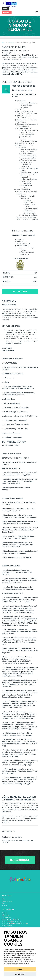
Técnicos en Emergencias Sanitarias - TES (15, 923)
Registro (7, 13)
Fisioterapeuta (6, 917)
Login (5, 9)
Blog (3, 903)
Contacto (4, 905)
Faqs (3, 899)
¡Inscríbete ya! (20, 292)
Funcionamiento (7, 901)
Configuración (20, 974)
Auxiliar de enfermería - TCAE (11, 919)
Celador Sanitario (7, 926)
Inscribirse (20, 860)
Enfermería (11, 43)
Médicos (4, 913)
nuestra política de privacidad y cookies (16, 964)
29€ (35, 281)
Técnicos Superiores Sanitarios (11, 921)
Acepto (20, 969)
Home (3, 43)
